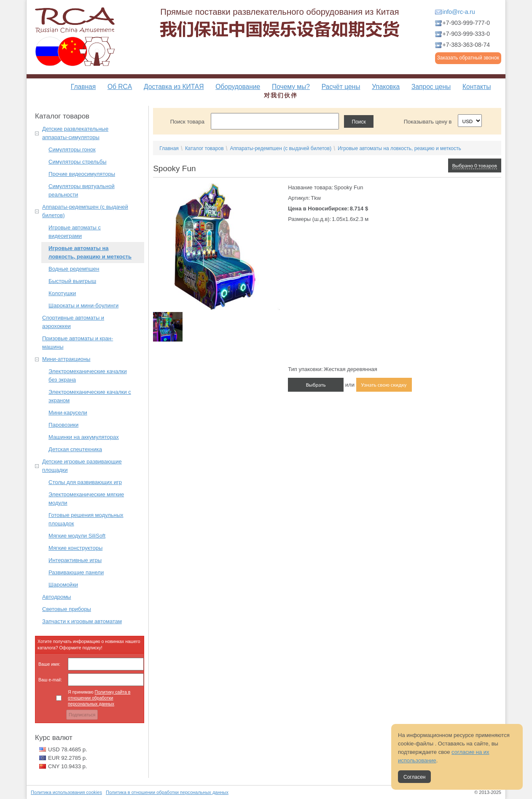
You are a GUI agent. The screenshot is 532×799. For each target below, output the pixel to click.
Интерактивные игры (75, 560)
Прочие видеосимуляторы (82, 174)
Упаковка (386, 87)
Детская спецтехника (75, 449)
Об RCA (120, 87)
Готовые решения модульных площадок (86, 519)
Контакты (477, 87)
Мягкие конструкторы (75, 548)
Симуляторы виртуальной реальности (82, 190)
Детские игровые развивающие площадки (82, 466)
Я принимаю (99, 698)
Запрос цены (431, 87)
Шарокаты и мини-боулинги (83, 305)
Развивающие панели (76, 572)
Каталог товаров (204, 148)
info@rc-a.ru (459, 12)
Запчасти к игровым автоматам (82, 621)
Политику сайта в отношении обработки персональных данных (99, 698)
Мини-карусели (68, 413)
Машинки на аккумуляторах (84, 437)
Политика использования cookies (66, 792)
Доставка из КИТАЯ (174, 87)
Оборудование (238, 87)
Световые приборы (67, 609)
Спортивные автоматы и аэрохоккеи (73, 322)
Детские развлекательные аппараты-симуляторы (75, 133)
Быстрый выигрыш (72, 281)
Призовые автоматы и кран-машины (78, 343)
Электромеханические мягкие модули (86, 499)
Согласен (414, 777)
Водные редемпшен (74, 269)
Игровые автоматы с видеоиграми (75, 232)
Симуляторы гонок (72, 149)
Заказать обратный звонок (468, 58)
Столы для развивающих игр (85, 482)
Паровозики (63, 425)
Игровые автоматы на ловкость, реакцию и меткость (90, 252)
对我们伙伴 (281, 95)
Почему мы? (291, 87)
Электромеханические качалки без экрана (88, 375)
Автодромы (56, 597)
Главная (83, 87)
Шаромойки (63, 585)
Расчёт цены (341, 87)
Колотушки (62, 293)
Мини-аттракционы (66, 359)
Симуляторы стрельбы (77, 162)
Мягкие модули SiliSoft (77, 536)
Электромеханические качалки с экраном (90, 396)
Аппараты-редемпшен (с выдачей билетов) (85, 211)
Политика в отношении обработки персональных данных (167, 792)
